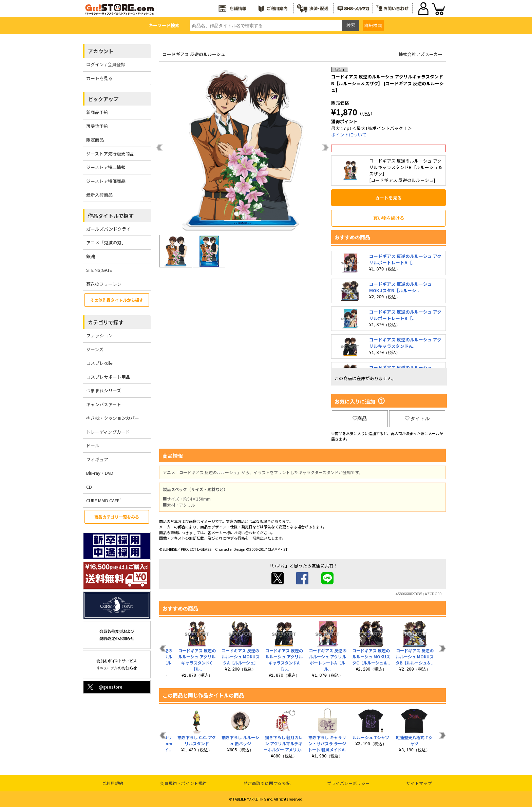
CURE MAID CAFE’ (103, 500)
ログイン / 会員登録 (106, 64)
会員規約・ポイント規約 (183, 783)
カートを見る (99, 78)
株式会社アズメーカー (420, 54)
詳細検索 (373, 25)
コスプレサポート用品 (108, 377)
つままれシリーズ (104, 390)
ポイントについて (349, 135)
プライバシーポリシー (348, 783)
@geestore (104, 687)
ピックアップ (103, 99)
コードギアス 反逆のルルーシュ (194, 54)
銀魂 (91, 256)
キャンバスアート (104, 404)
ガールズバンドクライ (108, 229)
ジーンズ (95, 349)
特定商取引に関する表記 (267, 783)
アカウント (101, 51)
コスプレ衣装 (99, 363)
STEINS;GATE (99, 270)
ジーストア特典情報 (106, 167)
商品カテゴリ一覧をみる (117, 517)
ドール (93, 445)
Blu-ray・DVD (100, 473)
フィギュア (97, 459)
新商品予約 (97, 112)
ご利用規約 (113, 783)
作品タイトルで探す (111, 216)
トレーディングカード (108, 432)
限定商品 (95, 140)
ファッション (99, 335)
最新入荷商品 (99, 195)
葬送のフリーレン (104, 284)
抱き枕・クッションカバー (113, 418)
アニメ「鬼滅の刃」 (106, 242)
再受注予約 (97, 126)
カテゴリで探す (106, 322)
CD (89, 487)
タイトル (417, 418)
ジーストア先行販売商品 (110, 154)
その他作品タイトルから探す (117, 300)
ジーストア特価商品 (106, 181)
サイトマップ (419, 783)
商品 (360, 418)
